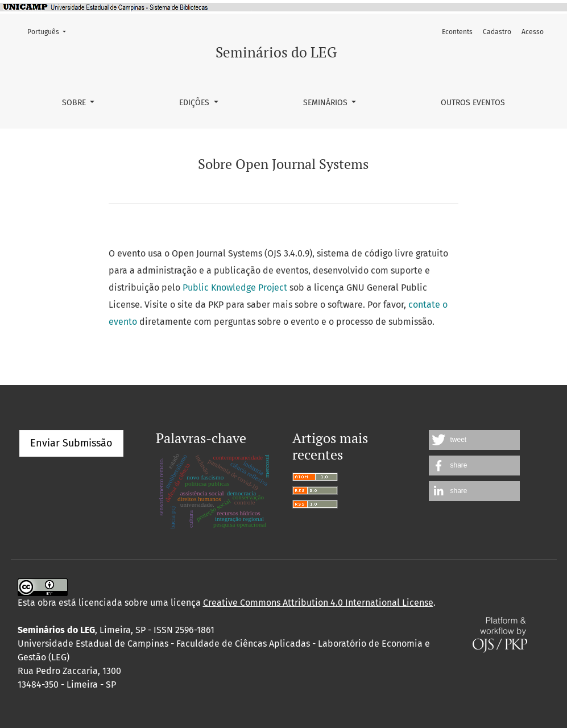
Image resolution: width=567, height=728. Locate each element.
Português (50, 31)
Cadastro (497, 32)
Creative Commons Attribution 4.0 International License (318, 603)
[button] (474, 440)
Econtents (457, 32)
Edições (195, 103)
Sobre (75, 103)
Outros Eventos (473, 103)
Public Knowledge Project (235, 288)
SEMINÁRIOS (326, 103)
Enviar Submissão (71, 443)
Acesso (533, 32)
